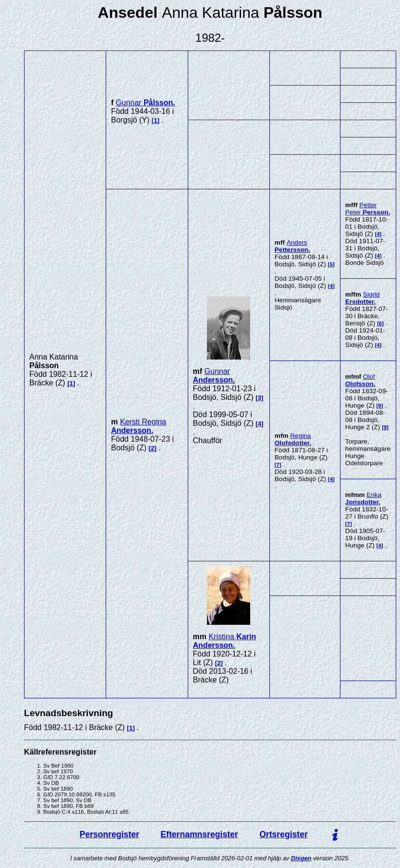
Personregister (109, 834)
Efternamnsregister (199, 834)
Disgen (301, 858)
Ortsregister (284, 834)
